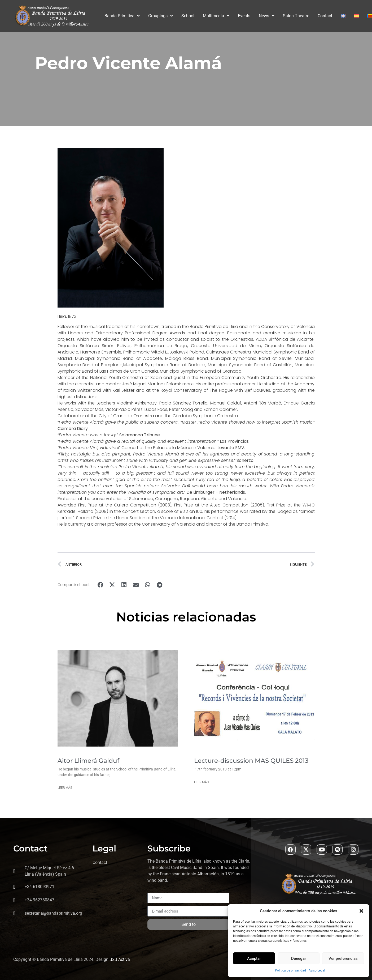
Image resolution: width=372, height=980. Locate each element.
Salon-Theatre (296, 16)
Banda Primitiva (122, 16)
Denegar (299, 958)
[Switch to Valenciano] (370, 16)
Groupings (161, 16)
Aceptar (254, 958)
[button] (361, 911)
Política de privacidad (290, 970)
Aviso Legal (317, 970)
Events (244, 16)
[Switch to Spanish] (356, 16)
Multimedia (216, 16)
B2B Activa (120, 960)
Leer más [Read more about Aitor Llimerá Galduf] (65, 788)
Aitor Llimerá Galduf (88, 761)
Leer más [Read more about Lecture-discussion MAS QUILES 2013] (201, 782)
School (188, 16)
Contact (325, 16)
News (267, 16)
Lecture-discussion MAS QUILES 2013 (251, 761)
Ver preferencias (343, 958)
